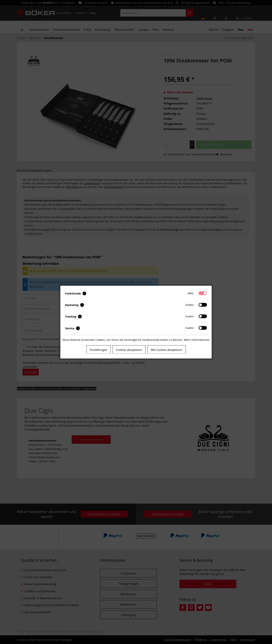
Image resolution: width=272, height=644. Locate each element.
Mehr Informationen (197, 340)
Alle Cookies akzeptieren (167, 350)
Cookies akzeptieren (129, 350)
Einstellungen (99, 350)
